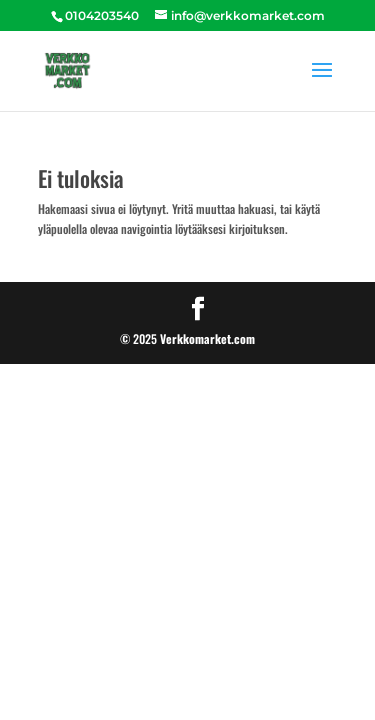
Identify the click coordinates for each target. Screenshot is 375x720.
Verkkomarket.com (207, 338)
